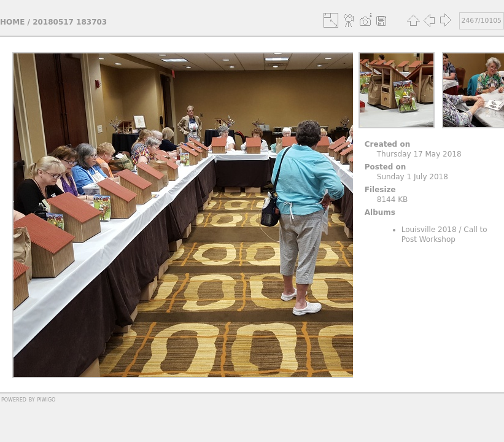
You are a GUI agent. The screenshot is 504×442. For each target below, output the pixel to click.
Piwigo (46, 399)
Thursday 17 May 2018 (419, 154)
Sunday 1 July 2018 (413, 177)
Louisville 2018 (429, 230)
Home (12, 22)
